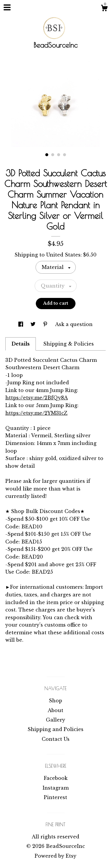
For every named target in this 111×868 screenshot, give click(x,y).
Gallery (55, 720)
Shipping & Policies (69, 344)
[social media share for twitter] (34, 324)
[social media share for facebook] (21, 324)
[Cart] (104, 9)
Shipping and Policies (55, 729)
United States (63, 255)
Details (21, 344)
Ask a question (74, 324)
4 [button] (65, 155)
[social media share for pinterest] (46, 324)
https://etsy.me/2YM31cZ (36, 413)
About (55, 710)
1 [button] (47, 155)
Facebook (56, 778)
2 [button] (53, 155)
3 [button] (59, 155)
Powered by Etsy (55, 856)
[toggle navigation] (7, 7)
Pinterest (55, 797)
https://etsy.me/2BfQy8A (37, 398)
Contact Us (56, 739)
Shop (55, 701)
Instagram (56, 788)
